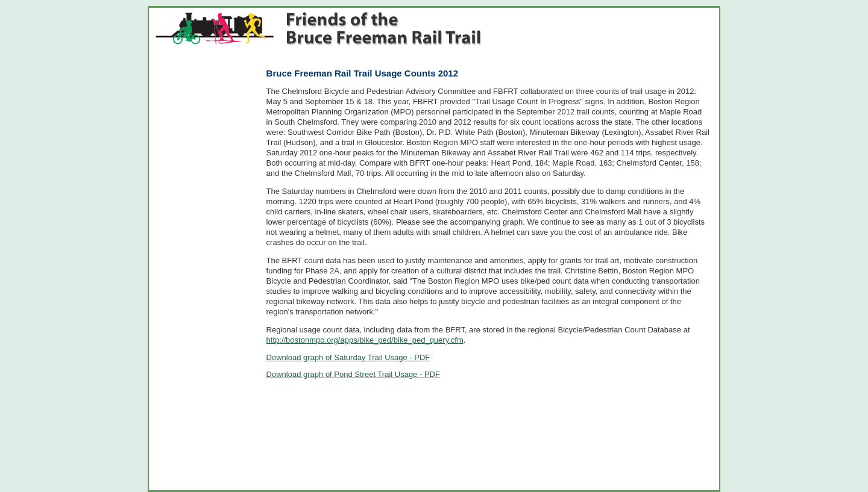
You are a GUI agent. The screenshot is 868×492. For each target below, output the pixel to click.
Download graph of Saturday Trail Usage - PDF (348, 357)
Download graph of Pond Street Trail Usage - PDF (353, 374)
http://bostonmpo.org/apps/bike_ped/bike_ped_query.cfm (365, 340)
